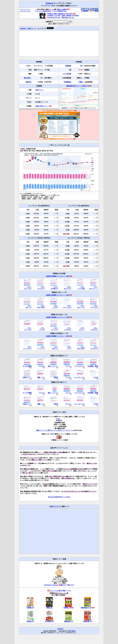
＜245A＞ (56, 306)
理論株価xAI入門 (86, 608)
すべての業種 (27, 366)
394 (81, 66)
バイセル (42, 330)
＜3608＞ (56, 328)
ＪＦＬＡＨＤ (67, 307)
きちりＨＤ (68, 289)
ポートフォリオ (25, 11)
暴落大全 (49, 608)
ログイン (94, 9)
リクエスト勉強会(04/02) (43, 11)
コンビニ (68, 366)
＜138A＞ (82, 306)
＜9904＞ (69, 347)
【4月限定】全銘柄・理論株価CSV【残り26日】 (60, 14)
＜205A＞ (95, 328)
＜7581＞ (42, 287)
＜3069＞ (69, 306)
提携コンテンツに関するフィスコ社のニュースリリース (55, 430)
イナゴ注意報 (67, 74)
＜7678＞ (29, 306)
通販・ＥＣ (41, 378)
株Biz (74, 631)
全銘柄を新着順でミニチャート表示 (58, 276)
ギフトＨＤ (28, 289)
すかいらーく (93, 289)
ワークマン (41, 349)
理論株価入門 (69, 621)
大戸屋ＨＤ (54, 289)
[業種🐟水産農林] (62, 9)
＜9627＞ (29, 328)
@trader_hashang (51, 585)
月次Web (49, 3)
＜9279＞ (29, 287)
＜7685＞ (42, 328)
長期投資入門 (88, 621)
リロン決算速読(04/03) (59, 11)
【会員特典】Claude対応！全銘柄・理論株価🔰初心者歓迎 (63, 16)
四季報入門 (67, 608)
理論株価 (68, 66)
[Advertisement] (59, 44)
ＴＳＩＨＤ (54, 330)
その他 (96, 378)
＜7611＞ (82, 287)
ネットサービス (79, 378)
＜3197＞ (96, 287)
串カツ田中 (41, 307)
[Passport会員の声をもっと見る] (59, 497)
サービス (68, 378)
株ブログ (70, 585)
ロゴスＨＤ (94, 330)
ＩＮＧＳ (55, 307)
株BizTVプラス (55, 506)
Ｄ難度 (80, 82)
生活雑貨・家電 (93, 366)
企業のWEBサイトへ (42, 106)
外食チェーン (32, 29)
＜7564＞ (42, 347)
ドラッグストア (79, 366)
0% (42, 78)
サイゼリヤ (41, 289)
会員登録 (85, 9)
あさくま (29, 307)
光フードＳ (81, 307)
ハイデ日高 (81, 289)
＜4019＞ (82, 328)
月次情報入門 (49, 621)
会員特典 (84, 11)
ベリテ (69, 349)
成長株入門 (30, 621)
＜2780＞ (69, 328)
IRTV (52, 434)
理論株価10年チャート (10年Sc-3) (77, 86)
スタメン (82, 330)
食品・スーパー (53, 366)
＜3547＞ (42, 306)
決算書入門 (30, 608)
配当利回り (28, 78)
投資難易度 (67, 82)
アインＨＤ (28, 330)
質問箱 (96, 11)
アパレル (42, 366)
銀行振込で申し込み (68, 18)
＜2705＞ (56, 287)
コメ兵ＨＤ (68, 330)
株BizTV (62, 585)
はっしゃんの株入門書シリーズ (59, 591)
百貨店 (56, 378)
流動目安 (28, 82)
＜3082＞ (69, 287)
